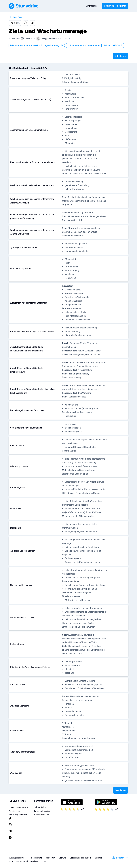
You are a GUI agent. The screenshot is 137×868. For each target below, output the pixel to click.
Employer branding (42, 811)
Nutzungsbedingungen (18, 858)
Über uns (62, 858)
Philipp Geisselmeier (50, 39)
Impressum (50, 858)
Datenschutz (37, 858)
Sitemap (99, 858)
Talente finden (40, 807)
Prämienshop (14, 811)
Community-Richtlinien (18, 815)
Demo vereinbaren (42, 815)
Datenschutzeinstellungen (81, 858)
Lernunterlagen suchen (18, 807)
